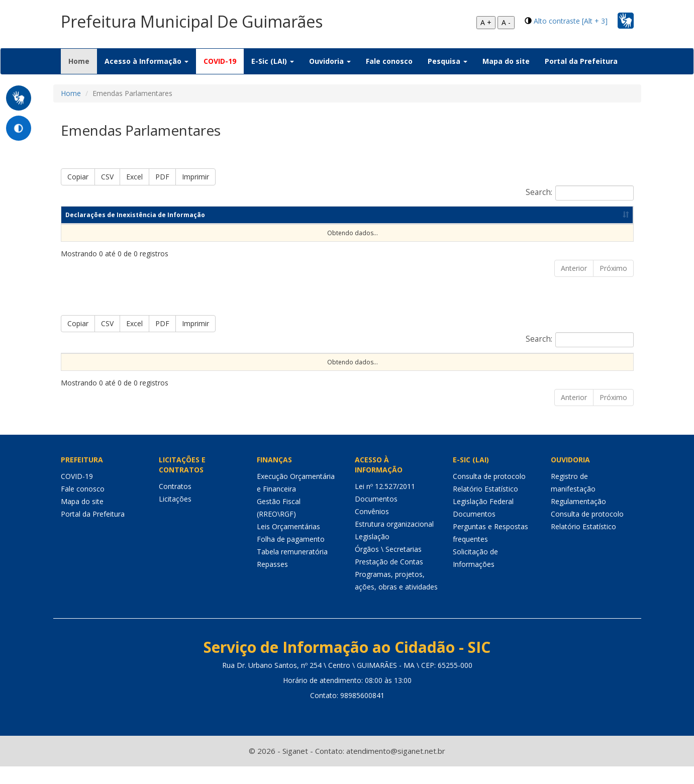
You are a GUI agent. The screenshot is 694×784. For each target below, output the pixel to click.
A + (486, 22)
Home (83, 61)
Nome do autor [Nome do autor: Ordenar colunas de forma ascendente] (256, 362)
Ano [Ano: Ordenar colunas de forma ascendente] (420, 215)
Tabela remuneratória (292, 569)
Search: (580, 193)
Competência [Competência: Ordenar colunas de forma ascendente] (345, 215)
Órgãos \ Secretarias (388, 567)
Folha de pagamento (291, 557)
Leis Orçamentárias (288, 544)
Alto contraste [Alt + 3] (571, 21)
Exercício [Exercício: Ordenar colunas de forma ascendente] (118, 362)
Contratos (175, 504)
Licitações (175, 516)
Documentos (376, 516)
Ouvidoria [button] (330, 61)
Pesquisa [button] (448, 61)
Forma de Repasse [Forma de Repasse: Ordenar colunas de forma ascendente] (453, 362)
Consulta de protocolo (489, 494)
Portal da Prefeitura (581, 61)
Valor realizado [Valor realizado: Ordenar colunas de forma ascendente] (592, 362)
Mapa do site (506, 61)
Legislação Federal (483, 519)
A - (506, 22)
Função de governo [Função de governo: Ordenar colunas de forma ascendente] (373, 362)
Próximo (613, 268)
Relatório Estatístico (485, 506)
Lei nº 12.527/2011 (385, 504)
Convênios (372, 529)
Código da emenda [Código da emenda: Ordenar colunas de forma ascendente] (182, 362)
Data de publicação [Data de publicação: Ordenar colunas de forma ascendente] (510, 215)
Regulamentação (578, 519)
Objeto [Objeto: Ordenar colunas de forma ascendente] (311, 362)
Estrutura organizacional (394, 542)
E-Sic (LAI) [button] (273, 61)
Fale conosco (389, 61)
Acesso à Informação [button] (146, 61)
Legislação (372, 554)
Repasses (272, 582)
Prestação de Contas (389, 579)
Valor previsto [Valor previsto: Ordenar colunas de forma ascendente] (525, 362)
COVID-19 (220, 61)
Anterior (574, 268)
